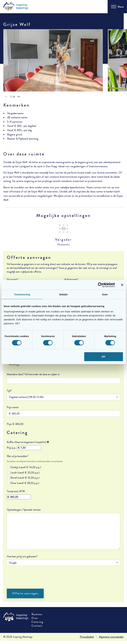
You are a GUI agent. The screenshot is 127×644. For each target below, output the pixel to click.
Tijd (9, 391)
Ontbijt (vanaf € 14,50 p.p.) (26, 467)
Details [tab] (64, 294)
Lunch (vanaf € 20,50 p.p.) (25, 473)
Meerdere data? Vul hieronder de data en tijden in (33, 374)
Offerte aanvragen (25, 593)
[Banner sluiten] (122, 285)
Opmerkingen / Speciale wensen (24, 510)
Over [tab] (105, 294)
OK (104, 357)
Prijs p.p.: (12, 448)
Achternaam (71, 279)
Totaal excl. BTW (16, 491)
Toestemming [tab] (22, 294)
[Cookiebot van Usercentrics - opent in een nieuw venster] (100, 285)
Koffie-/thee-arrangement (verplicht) (28, 442)
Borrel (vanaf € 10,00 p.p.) (25, 478)
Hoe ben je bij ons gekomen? (22, 556)
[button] (7, 97)
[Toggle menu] (117, 7)
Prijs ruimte (13, 407)
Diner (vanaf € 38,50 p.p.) (25, 483)
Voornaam (13, 279)
